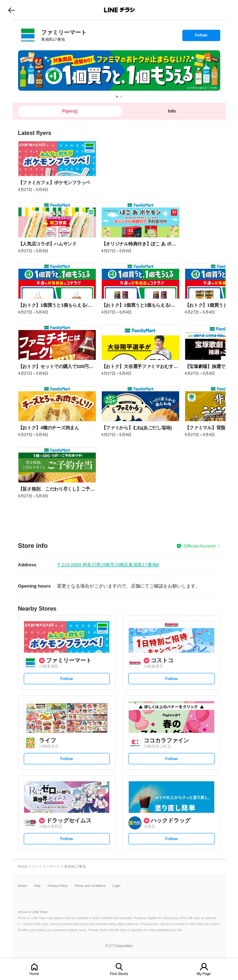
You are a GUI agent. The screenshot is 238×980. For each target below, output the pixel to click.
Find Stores (119, 974)
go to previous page (12, 10)
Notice (23, 886)
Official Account (200, 546)
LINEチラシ (120, 10)
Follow (201, 37)
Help (37, 886)
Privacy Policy (58, 886)
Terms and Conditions (90, 886)
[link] (28, 35)
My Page (204, 974)
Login (117, 886)
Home (34, 974)
